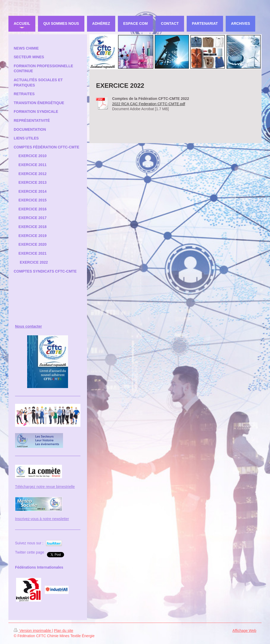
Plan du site (63, 631)
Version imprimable (33, 631)
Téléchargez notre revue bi (37, 487)
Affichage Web (244, 631)
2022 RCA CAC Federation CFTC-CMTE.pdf (149, 104)
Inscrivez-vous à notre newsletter (42, 519)
